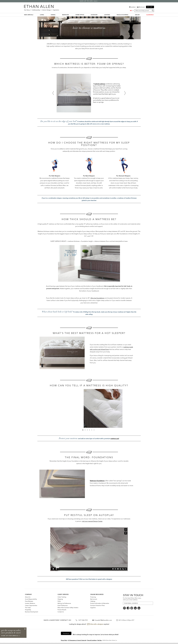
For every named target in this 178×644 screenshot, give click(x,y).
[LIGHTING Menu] (111, 15)
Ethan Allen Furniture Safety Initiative (68, 608)
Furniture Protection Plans (97, 605)
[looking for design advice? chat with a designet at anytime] (89, 624)
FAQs (59, 601)
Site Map (100, 640)
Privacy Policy (64, 640)
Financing (93, 597)
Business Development (31, 612)
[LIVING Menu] (45, 15)
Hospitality (28, 610)
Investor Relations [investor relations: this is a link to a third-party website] (30, 603)
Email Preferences (63, 605)
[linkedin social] (139, 608)
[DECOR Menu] (141, 15)
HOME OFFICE (80, 15)
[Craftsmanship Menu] (41, 9)
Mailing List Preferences (64, 603)
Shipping (60, 599)
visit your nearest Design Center (92, 521)
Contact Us (61, 612)
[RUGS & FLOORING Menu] (129, 15)
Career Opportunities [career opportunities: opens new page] (31, 605)
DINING (53, 15)
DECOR (137, 15)
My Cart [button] (150, 7)
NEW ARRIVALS (29, 15)
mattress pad (115, 439)
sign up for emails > (11, 636)
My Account (94, 599)
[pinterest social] (132, 608)
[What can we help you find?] (144, 11)
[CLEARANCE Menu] (155, 15)
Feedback (66, 633)
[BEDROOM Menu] (70, 15)
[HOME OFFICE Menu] (85, 15)
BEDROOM (65, 15)
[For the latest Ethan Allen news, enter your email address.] (138, 603)
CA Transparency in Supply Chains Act (77, 640)
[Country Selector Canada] (132, 11)
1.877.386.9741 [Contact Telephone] (83, 620)
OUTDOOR (94, 15)
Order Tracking (62, 597)
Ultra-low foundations (97, 298)
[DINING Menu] (56, 15)
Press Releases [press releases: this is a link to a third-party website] (29, 601)
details (95, 1)
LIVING (42, 15)
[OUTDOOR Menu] (98, 15)
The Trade (28, 608)
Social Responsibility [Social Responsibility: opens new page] (31, 599)
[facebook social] (128, 608)
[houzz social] (135, 608)
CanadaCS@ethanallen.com (103, 620)
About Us (28, 597)
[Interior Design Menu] (51, 9)
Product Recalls (62, 610)
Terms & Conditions (92, 640)
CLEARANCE (150, 15)
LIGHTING (107, 15)
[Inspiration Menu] (60, 9)
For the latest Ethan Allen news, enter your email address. (132, 599)
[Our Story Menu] (30, 9)
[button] (141, 8)
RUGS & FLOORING (123, 15)
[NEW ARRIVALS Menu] (34, 15)
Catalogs (93, 601)
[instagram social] (124, 608)
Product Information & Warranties (100, 603)
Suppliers (93, 608)
